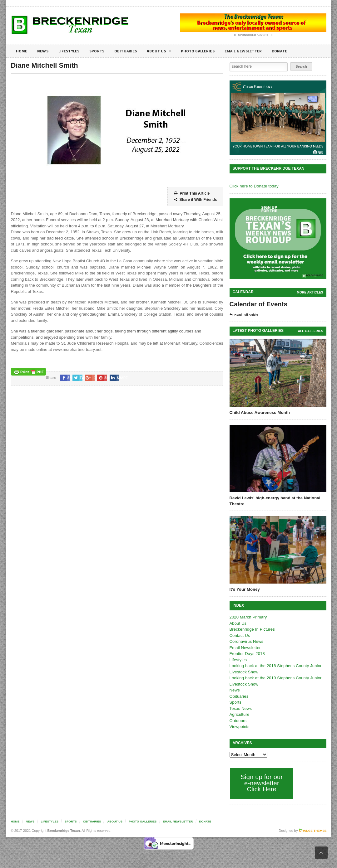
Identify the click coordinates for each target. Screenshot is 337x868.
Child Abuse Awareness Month (259, 412)
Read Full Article (246, 315)
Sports (102, 51)
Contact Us (240, 635)
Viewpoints (239, 727)
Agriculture (239, 714)
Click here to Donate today (253, 186)
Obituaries (132, 51)
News (44, 51)
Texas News (240, 708)
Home (22, 51)
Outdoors (238, 721)
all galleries (311, 331)
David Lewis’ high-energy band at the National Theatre (274, 501)
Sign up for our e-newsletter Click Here (261, 783)
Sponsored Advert (253, 35)
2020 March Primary (248, 617)
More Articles (310, 292)
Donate (295, 51)
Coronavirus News (246, 641)
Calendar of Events (258, 304)
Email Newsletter (256, 51)
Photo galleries (208, 51)
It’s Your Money (244, 589)
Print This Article (192, 194)
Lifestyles (72, 51)
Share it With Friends (196, 200)
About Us (167, 52)
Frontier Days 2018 (247, 654)
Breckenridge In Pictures (252, 629)
